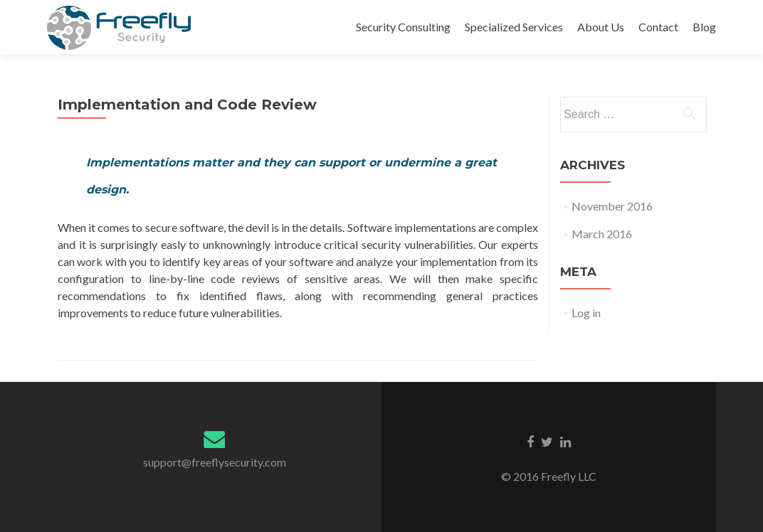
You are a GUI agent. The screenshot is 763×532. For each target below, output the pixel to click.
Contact (658, 27)
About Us (601, 27)
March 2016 (602, 234)
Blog (704, 27)
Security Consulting (403, 27)
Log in (586, 313)
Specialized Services (514, 27)
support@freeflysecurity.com (215, 462)
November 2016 (612, 206)
